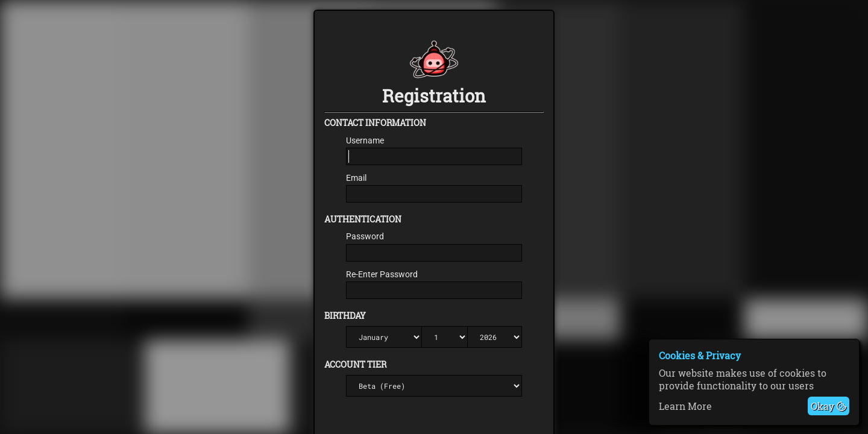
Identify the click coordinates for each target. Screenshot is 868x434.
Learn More (685, 406)
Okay (829, 406)
